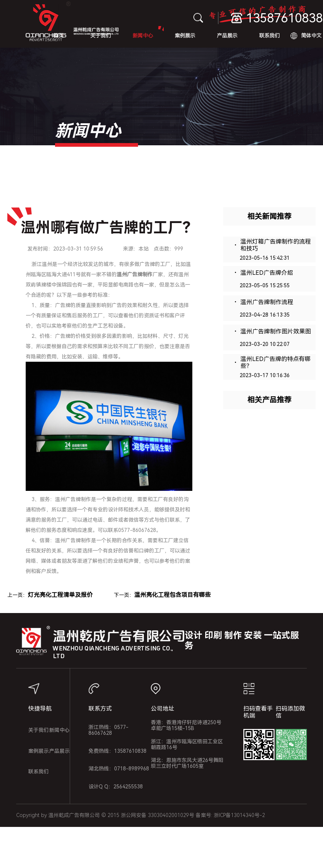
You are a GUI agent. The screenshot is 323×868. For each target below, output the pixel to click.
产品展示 (227, 36)
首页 (58, 36)
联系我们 (269, 36)
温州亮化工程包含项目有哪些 (173, 595)
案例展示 (185, 36)
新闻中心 (143, 36)
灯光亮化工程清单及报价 (60, 595)
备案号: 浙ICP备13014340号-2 (230, 815)
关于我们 (101, 36)
